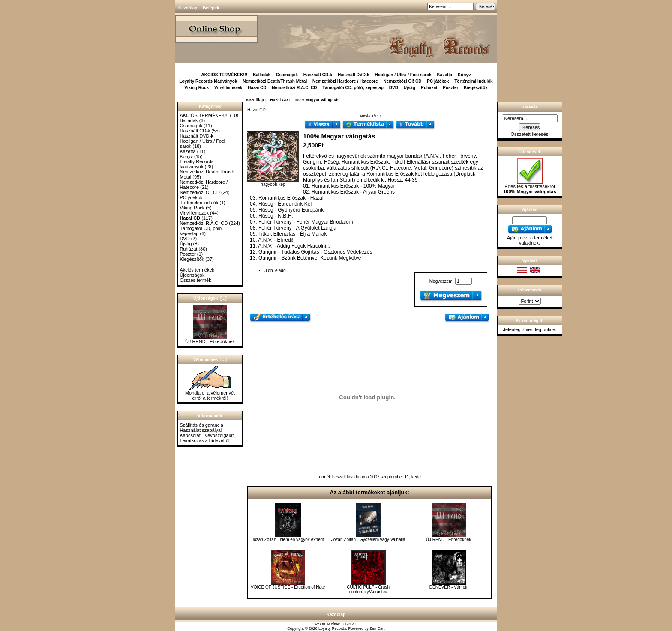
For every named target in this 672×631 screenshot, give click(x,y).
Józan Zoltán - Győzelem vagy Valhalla (368, 540)
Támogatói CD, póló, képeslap (353, 88)
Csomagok (287, 75)
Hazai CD (279, 100)
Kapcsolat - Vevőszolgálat (207, 435)
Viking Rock (196, 88)
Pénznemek (530, 290)
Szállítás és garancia (201, 425)
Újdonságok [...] (210, 298)
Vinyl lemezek (228, 88)
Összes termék (195, 280)
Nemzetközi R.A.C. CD (294, 88)
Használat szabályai (201, 430)
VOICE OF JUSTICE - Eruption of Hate (288, 587)
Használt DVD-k (354, 75)
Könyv (464, 75)
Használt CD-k (318, 75)
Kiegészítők (476, 88)
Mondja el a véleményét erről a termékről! (210, 393)
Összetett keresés (529, 134)
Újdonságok (192, 275)
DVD (394, 88)
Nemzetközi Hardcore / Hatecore (345, 81)
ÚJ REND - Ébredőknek (210, 339)
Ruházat (429, 88)
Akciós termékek (197, 270)
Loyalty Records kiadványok (208, 81)
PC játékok (438, 81)
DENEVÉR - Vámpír (448, 587)
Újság (409, 88)
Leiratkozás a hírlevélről (204, 440)
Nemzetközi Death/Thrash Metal (275, 81)
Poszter (450, 88)
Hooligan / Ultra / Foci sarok (403, 75)
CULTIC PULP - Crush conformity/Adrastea (368, 589)
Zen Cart (377, 628)
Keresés (530, 107)
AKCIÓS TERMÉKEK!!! (224, 75)
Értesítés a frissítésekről (530, 187)
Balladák (262, 75)
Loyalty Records (332, 628)
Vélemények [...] (210, 360)
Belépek (211, 8)
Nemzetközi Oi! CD (403, 81)
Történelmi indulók (473, 81)
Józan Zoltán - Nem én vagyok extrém (288, 540)
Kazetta (445, 75)
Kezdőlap (188, 8)
